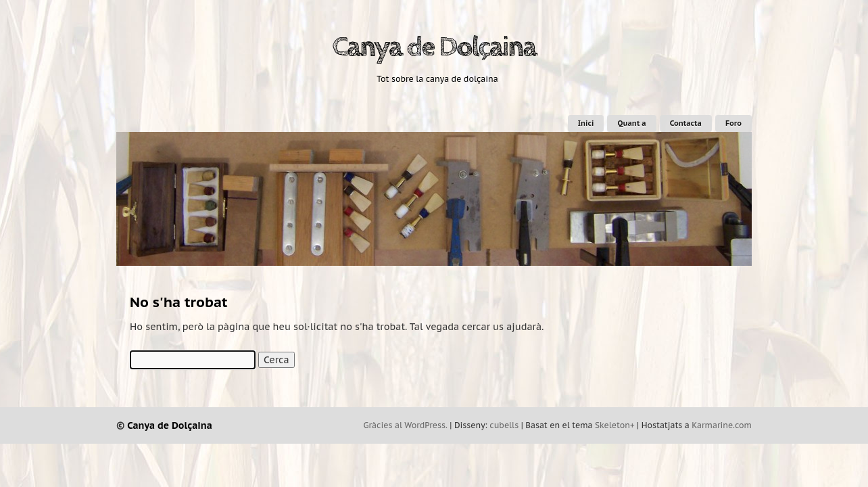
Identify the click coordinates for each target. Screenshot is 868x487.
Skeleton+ (615, 425)
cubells (504, 425)
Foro (733, 123)
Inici (586, 123)
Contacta (686, 123)
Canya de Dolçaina (434, 47)
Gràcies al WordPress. (406, 425)
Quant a (631, 123)
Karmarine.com (722, 425)
